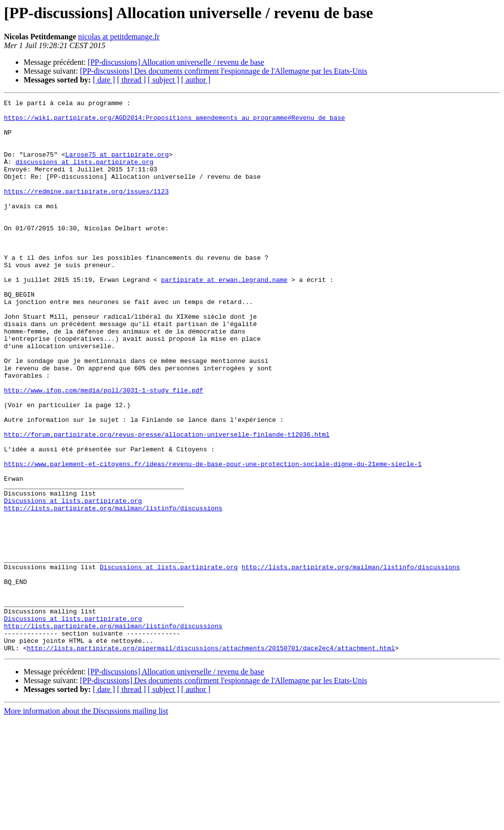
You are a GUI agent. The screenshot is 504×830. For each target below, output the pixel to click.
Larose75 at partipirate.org (117, 166)
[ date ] (104, 80)
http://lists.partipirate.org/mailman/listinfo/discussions (113, 590)
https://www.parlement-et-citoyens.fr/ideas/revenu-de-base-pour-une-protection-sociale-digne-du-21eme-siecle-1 (213, 537)
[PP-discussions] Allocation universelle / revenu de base (176, 62)
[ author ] (196, 80)
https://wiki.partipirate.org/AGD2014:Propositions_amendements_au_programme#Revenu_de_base (174, 122)
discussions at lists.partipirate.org (84, 175)
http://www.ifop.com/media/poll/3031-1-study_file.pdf (104, 449)
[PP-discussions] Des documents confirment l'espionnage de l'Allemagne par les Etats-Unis (224, 71)
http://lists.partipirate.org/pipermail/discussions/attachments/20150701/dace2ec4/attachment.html (211, 758)
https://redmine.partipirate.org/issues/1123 (86, 210)
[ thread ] (131, 80)
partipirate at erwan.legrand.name (224, 316)
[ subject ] (164, 80)
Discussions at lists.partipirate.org (73, 581)
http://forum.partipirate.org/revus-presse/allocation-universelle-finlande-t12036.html (167, 502)
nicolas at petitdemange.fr (119, 37)
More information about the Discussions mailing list (86, 821)
